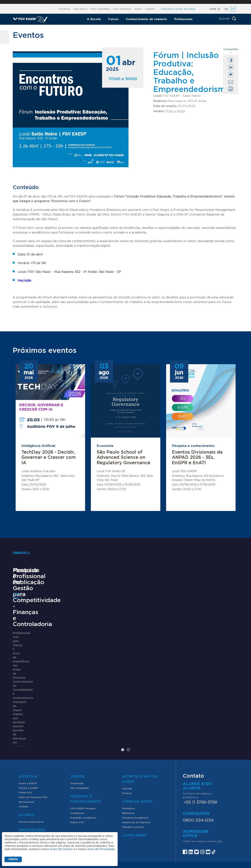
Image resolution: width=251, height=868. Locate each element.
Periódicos (128, 769)
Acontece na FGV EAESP (140, 740)
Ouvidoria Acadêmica (135, 778)
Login (213, 9)
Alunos (26, 776)
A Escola (94, 19)
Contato (150, 9)
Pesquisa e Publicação (123, 642)
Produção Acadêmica (83, 778)
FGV (123, 2)
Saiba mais (20, 702)
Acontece (64, 9)
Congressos (77, 774)
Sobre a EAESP (28, 744)
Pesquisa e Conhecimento (86, 760)
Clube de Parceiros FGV (33, 758)
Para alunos (80, 9)
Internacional (26, 763)
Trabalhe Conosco (133, 788)
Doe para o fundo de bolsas (179, 9)
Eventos (127, 754)
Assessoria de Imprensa (136, 783)
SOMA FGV (25, 753)
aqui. (220, 802)
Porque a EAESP (28, 749)
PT (233, 9)
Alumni (138, 9)
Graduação (77, 744)
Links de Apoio (137, 762)
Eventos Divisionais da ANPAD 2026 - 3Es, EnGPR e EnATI (197, 458)
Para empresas (122, 9)
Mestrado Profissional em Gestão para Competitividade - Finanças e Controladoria (43, 654)
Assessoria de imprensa (135, 835)
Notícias (127, 749)
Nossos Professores (30, 798)
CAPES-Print (135, 796)
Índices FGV (77, 783)
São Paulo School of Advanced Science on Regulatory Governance (123, 458)
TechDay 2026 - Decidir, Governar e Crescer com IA (49, 458)
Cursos (113, 19)
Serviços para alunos (31, 782)
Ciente (13, 859)
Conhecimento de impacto (146, 19)
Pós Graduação (80, 749)
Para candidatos (100, 9)
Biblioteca (128, 774)
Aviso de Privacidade (101, 849)
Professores (183, 19)
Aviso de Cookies (61, 849)
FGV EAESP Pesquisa (83, 769)
